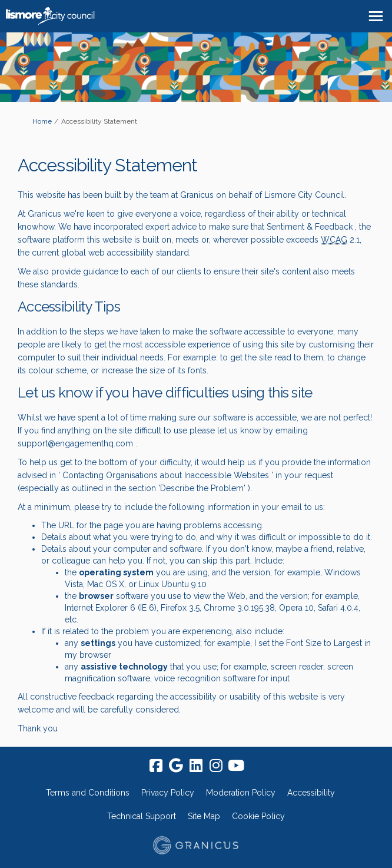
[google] (176, 766)
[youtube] (236, 766)
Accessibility (311, 793)
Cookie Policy (258, 816)
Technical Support (142, 816)
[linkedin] (196, 766)
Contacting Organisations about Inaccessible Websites (165, 475)
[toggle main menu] (376, 16)
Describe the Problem (202, 488)
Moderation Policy (241, 793)
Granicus (197, 195)
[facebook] (156, 766)
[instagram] (216, 766)
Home (42, 121)
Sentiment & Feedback (310, 227)
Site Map (204, 816)
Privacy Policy (168, 793)
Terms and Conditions (88, 793)
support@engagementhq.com (75, 443)
